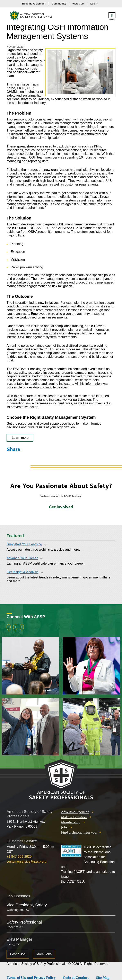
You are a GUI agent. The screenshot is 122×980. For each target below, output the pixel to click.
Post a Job (18, 954)
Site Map (103, 977)
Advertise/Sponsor (75, 812)
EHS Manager (19, 939)
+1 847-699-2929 (19, 857)
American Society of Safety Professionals (31, 17)
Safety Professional (24, 922)
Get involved (61, 507)
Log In (94, 4)
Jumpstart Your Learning (24, 544)
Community (59, 4)
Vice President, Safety (27, 905)
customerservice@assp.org (26, 861)
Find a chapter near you (79, 832)
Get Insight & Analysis (23, 572)
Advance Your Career (22, 558)
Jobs (64, 827)
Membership (71, 822)
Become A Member (34, 4)
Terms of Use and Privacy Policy (31, 977)
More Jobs (44, 954)
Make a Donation (74, 817)
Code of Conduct (76, 977)
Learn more (20, 438)
